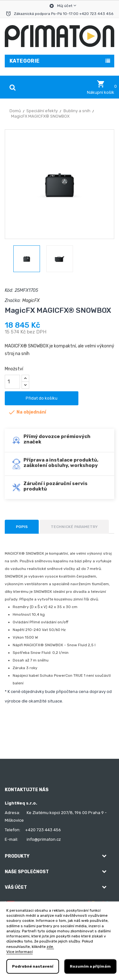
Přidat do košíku (42, 398)
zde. (50, 947)
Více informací (20, 952)
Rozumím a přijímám (90, 966)
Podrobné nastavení (33, 966)
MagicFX (31, 301)
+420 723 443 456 (43, 830)
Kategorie (25, 61)
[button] (101, 87)
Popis (22, 527)
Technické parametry (74, 527)
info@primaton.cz (44, 839)
